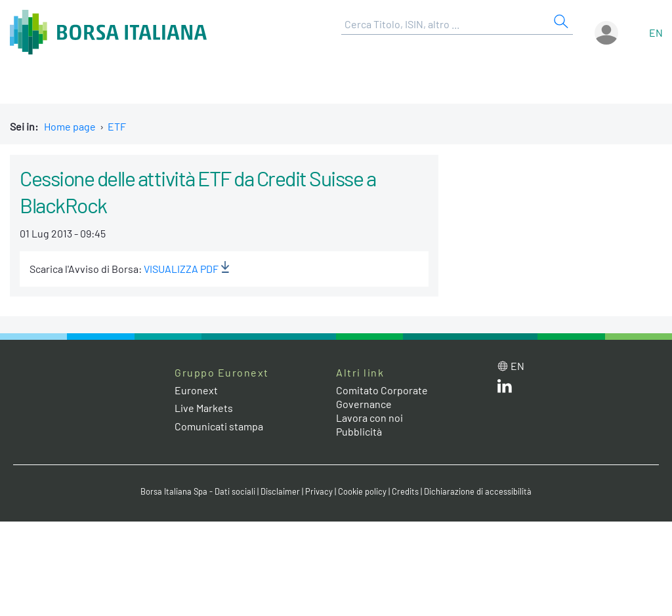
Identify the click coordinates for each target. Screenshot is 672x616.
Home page (70, 126)
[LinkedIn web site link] (505, 389)
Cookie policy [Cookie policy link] (362, 491)
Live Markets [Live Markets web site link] (204, 408)
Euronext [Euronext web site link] (196, 390)
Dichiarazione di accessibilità (478, 491)
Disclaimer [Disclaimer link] (280, 491)
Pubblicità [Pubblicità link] (359, 431)
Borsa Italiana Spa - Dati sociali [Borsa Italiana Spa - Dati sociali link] (198, 491)
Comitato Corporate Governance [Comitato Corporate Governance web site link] (382, 397)
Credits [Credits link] (405, 491)
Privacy (319, 491)
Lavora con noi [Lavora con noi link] (369, 418)
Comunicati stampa (219, 426)
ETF (117, 126)
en (656, 32)
